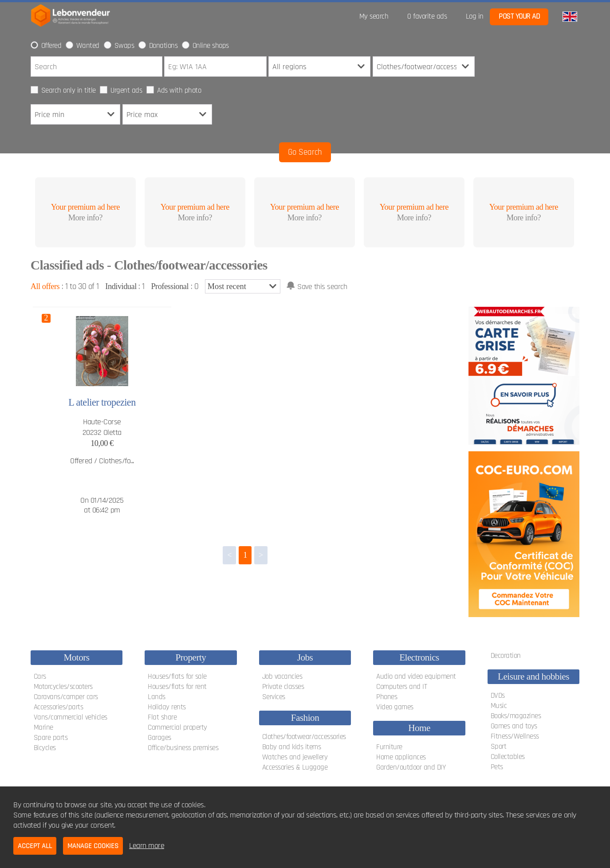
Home (419, 728)
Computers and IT (401, 687)
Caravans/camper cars (66, 697)
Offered (51, 46)
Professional (170, 286)
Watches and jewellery (295, 757)
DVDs (498, 696)
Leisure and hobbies (533, 676)
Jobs (305, 657)
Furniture (389, 747)
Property (191, 657)
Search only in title (69, 90)
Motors (76, 657)
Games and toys (514, 726)
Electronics (419, 657)
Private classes (283, 687)
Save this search (322, 287)
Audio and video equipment (416, 676)
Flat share (162, 717)
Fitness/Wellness (515, 736)
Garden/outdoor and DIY (411, 767)
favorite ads (427, 17)
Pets (497, 767)
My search (374, 17)
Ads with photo (179, 90)
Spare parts (51, 738)
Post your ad (519, 17)
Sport (499, 747)
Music (499, 706)
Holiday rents (167, 707)
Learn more (147, 846)
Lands (157, 697)
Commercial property (177, 727)
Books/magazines (516, 716)
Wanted (88, 46)
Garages (159, 738)
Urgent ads (126, 90)
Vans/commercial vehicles (71, 717)
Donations (163, 46)
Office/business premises (183, 748)
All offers (45, 286)
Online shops (211, 46)
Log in (475, 17)
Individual (121, 286)
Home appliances (401, 757)
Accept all (35, 846)
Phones (387, 697)
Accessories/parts (59, 707)
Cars (40, 676)
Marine (43, 727)
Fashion (305, 718)
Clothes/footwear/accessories (304, 737)
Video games (395, 707)
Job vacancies (282, 676)
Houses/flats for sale (177, 676)
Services (274, 697)
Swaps (124, 46)
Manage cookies (93, 846)
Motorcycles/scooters (63, 687)
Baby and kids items (292, 747)
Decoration (506, 656)
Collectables (508, 757)
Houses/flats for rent (177, 687)
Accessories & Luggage (295, 767)
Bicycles (45, 748)
